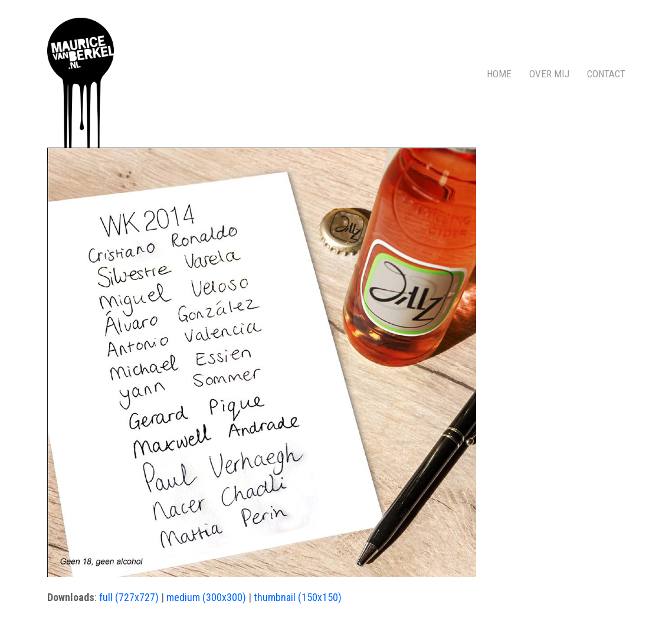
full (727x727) (129, 597)
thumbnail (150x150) (298, 597)
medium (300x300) (206, 597)
